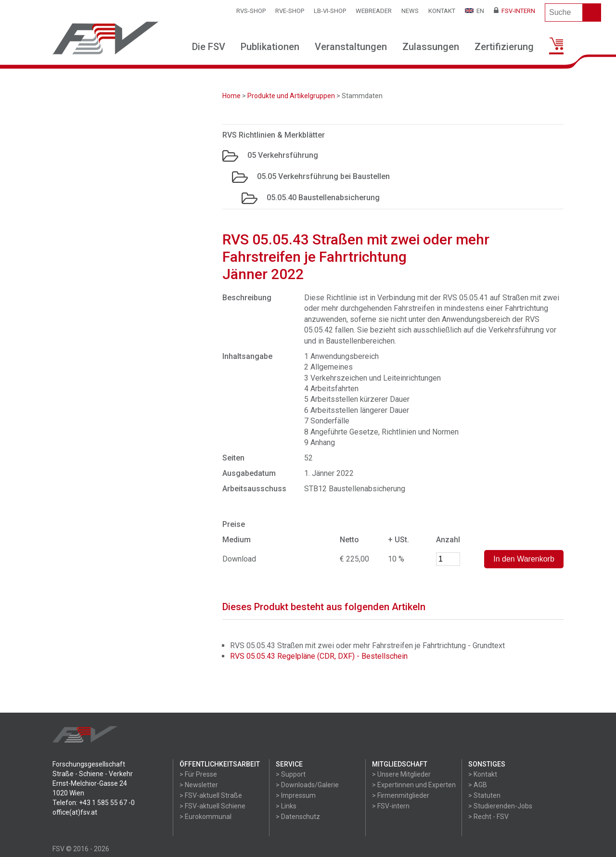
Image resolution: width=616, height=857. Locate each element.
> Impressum (296, 795)
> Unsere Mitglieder (401, 774)
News (410, 11)
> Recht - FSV (488, 817)
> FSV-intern (391, 806)
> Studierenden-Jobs (500, 806)
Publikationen (270, 47)
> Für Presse (198, 774)
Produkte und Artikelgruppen (291, 96)
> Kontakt (483, 774)
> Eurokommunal (205, 817)
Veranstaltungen (351, 47)
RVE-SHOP (290, 11)
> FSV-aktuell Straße (211, 795)
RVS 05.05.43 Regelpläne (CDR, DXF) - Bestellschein (319, 656)
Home (231, 96)
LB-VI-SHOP (330, 11)
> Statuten (484, 795)
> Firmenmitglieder (401, 795)
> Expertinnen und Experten (414, 785)
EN (475, 11)
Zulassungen (431, 47)
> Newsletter (199, 785)
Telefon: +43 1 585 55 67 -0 (94, 803)
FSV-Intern (514, 11)
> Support (291, 774)
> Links (286, 806)
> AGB (478, 785)
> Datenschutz (298, 817)
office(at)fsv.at (75, 812)
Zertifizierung (504, 47)
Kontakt (442, 11)
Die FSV (209, 47)
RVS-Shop (251, 11)
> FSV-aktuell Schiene (212, 806)
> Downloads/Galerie (307, 785)
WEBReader (374, 11)
